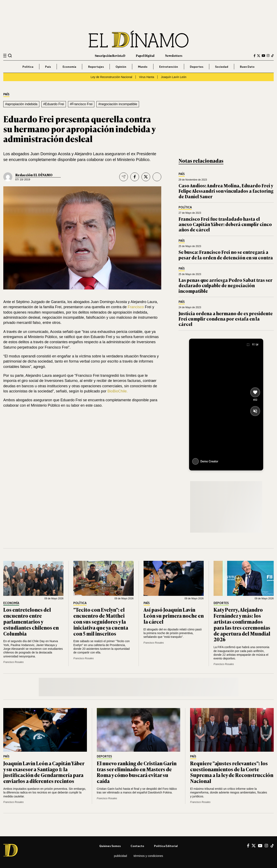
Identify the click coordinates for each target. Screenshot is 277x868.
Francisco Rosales (13, 662)
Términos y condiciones (148, 856)
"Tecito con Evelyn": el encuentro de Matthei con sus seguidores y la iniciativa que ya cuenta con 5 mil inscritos (101, 621)
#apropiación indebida (21, 104)
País (48, 67)
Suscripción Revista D (110, 55)
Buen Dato (247, 67)
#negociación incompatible (118, 104)
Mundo (143, 67)
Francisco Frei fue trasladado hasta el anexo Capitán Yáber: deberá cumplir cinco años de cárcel (225, 224)
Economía (69, 67)
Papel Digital (145, 55)
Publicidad (120, 856)
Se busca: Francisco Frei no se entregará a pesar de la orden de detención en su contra (226, 255)
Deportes (197, 67)
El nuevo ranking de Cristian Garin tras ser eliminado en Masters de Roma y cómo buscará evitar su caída (137, 772)
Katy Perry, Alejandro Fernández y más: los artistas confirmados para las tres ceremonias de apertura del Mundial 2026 (242, 624)
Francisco (136, 307)
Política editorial (166, 846)
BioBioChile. (118, 391)
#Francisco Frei (81, 104)
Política (28, 67)
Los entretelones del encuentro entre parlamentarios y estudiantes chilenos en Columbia (31, 621)
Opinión (121, 67)
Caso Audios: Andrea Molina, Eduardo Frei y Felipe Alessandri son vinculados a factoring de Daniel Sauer (226, 191)
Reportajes (96, 67)
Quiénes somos (110, 846)
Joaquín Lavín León (174, 77)
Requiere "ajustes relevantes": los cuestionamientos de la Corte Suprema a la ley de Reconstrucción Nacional (232, 772)
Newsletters (174, 55)
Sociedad (222, 67)
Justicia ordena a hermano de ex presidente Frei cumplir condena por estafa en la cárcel (226, 319)
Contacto (137, 846)
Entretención (169, 67)
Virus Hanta (147, 77)
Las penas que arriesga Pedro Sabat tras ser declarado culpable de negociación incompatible (226, 285)
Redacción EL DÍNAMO (34, 175)
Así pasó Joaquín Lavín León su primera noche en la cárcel (174, 615)
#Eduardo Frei (54, 104)
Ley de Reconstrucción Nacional (111, 77)
